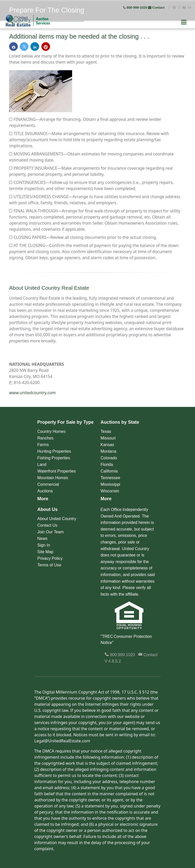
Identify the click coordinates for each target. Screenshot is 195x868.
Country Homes (51, 431)
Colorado (109, 458)
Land (42, 465)
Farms (43, 445)
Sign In (44, 545)
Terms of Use (49, 565)
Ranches (45, 438)
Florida (107, 465)
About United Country (57, 519)
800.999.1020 (120, 655)
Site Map (45, 552)
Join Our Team (51, 532)
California (109, 471)
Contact (157, 8)
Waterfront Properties (56, 471)
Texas (106, 431)
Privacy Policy (50, 558)
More (43, 499)
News (42, 539)
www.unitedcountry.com (32, 393)
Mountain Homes (53, 478)
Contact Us (47, 525)
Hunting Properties (54, 451)
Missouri (108, 438)
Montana (108, 451)
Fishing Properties (54, 458)
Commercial (48, 484)
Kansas (107, 445)
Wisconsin (110, 491)
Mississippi (110, 484)
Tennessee (110, 478)
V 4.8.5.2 (113, 661)
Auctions (45, 491)
